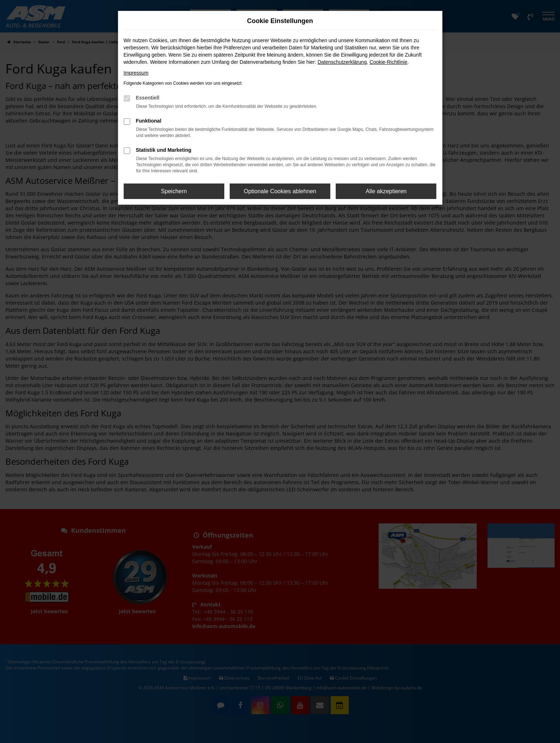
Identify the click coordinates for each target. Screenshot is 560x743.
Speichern (174, 191)
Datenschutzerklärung (342, 62)
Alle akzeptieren (386, 191)
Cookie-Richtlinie (389, 62)
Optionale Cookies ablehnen (280, 191)
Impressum (136, 73)
